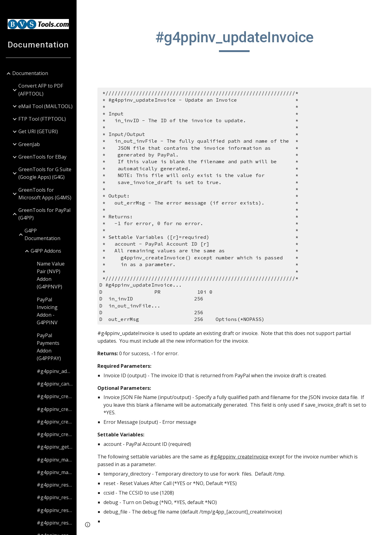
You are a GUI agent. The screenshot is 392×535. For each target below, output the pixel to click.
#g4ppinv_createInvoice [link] (55, 422)
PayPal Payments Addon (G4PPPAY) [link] (49, 347)
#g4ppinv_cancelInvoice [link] (55, 384)
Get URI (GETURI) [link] (38, 131)
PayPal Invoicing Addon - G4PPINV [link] (47, 311)
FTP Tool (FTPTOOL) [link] (42, 119)
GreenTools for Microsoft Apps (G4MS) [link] (45, 194)
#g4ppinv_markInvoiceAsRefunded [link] (55, 472)
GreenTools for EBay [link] (42, 157)
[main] (234, 40)
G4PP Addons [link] (46, 251)
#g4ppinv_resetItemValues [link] (55, 523)
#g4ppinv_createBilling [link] (55, 409)
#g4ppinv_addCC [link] (55, 371)
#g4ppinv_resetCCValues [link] (55, 510)
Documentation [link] (30, 73)
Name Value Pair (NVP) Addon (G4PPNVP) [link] (51, 275)
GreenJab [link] (29, 144)
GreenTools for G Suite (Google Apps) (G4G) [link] (45, 173)
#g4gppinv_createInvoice (239, 457)
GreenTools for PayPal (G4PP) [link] (44, 214)
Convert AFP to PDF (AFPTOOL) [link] (41, 90)
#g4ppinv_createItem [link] (55, 434)
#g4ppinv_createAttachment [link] (55, 396)
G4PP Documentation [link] (42, 234)
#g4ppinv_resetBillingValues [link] (55, 497)
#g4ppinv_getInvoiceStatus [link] (55, 447)
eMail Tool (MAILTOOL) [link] (45, 106)
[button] (385, 9)
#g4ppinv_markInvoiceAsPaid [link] (55, 460)
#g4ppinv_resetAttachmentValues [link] (55, 485)
